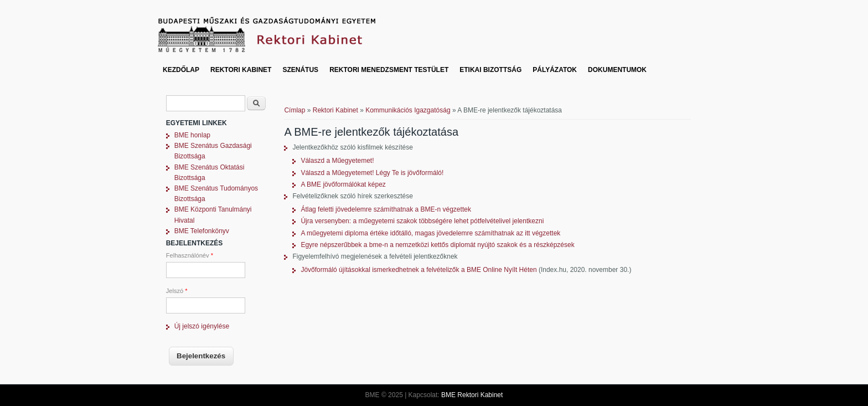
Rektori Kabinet (241, 70)
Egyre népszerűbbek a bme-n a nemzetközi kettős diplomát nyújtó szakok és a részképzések (437, 245)
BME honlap (192, 135)
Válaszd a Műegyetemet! (337, 161)
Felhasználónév (190, 255)
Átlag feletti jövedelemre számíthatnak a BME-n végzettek (386, 209)
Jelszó (177, 291)
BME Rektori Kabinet (472, 395)
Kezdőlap (181, 70)
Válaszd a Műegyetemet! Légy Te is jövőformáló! (372, 173)
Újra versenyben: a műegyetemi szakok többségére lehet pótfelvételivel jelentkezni (422, 221)
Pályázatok (555, 70)
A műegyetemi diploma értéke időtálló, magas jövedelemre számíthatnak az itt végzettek (430, 233)
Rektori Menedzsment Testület (389, 70)
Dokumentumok (617, 70)
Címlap (294, 110)
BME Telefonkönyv (202, 231)
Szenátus (300, 70)
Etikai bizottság (490, 70)
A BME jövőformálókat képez (343, 184)
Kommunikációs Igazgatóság (408, 110)
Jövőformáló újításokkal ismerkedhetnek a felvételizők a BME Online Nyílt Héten (418, 270)
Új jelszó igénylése (202, 326)
